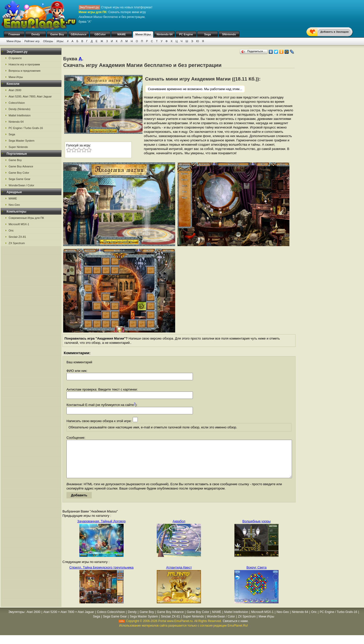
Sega (208, 34)
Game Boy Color (19, 173)
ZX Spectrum (17, 243)
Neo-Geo (14, 205)
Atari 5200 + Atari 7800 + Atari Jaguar (69, 620)
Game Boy (57, 34)
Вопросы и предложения (25, 71)
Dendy (36, 34)
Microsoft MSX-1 (19, 224)
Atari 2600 (15, 90)
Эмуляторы (16, 620)
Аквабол (179, 529)
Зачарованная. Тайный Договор (101, 529)
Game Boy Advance (21, 166)
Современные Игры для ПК (26, 218)
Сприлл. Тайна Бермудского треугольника (101, 575)
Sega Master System (21, 141)
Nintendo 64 (165, 34)
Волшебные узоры (257, 529)
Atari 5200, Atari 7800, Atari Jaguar (30, 96)
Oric (11, 230)
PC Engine (186, 34)
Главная (14, 34)
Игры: (60, 41)
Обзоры (48, 41)
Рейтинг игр (32, 41)
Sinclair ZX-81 (17, 237)
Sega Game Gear (19, 179)
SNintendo (229, 34)
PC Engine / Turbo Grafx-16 (26, 128)
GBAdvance (79, 34)
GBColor (100, 34)
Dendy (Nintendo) (19, 109)
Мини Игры (143, 34)
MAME (122, 34)
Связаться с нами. (236, 629)
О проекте (15, 58)
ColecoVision (17, 103)
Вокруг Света (257, 575)
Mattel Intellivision (20, 115)
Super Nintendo (18, 147)
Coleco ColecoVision (111, 620)
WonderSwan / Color (21, 185)
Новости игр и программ (24, 64)
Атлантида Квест (179, 575)
